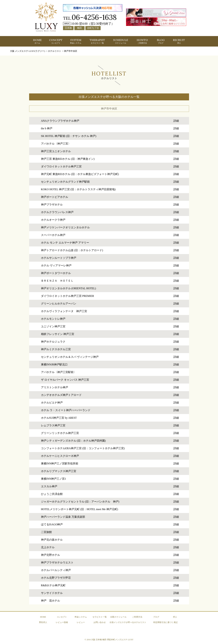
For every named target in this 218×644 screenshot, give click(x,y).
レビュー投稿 (62, 622)
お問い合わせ (100, 622)
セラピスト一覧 (100, 617)
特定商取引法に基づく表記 (165, 622)
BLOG (161, 41)
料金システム (81, 617)
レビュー (81, 622)
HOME (37, 41)
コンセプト (62, 617)
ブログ (156, 617)
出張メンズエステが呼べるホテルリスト (128, 622)
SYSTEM (76, 41)
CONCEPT (56, 41)
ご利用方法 (137, 617)
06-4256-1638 (94, 17)
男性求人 (43, 622)
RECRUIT (179, 41)
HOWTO (142, 41)
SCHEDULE (121, 41)
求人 (175, 617)
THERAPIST (97, 41)
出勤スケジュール (118, 617)
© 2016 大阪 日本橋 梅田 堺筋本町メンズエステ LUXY (109, 640)
